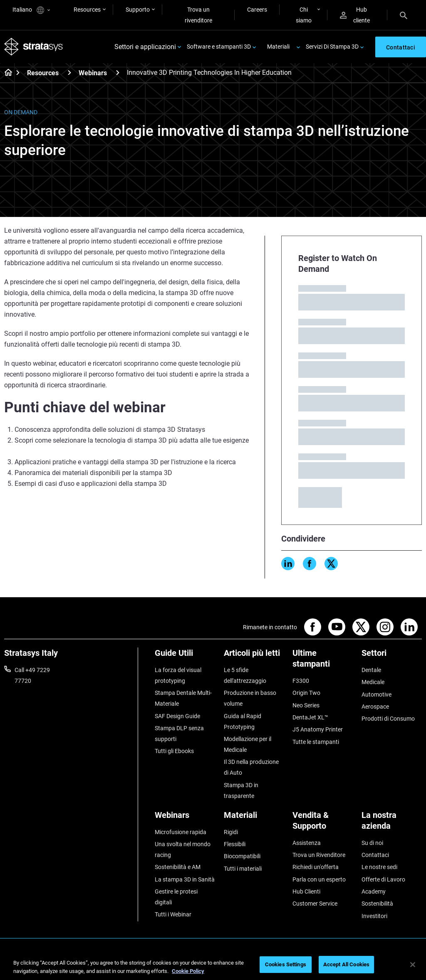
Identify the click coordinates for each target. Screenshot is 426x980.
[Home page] (6, 73)
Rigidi (231, 832)
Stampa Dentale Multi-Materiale (183, 698)
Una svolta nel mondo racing (183, 849)
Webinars (93, 73)
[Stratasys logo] (34, 47)
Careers (257, 10)
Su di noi (372, 843)
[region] (213, 965)
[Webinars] (118, 73)
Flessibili (235, 844)
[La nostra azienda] (392, 824)
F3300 (301, 681)
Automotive (376, 694)
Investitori (374, 916)
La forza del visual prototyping (178, 675)
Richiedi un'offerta (316, 867)
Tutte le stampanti (316, 742)
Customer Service (315, 904)
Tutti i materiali (243, 869)
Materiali (278, 47)
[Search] (404, 15)
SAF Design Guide (177, 716)
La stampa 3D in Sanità (185, 879)
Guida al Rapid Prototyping (243, 721)
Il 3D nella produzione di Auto (251, 767)
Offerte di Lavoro (383, 879)
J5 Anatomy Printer (318, 729)
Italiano (31, 10)
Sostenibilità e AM (178, 867)
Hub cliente (355, 15)
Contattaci (375, 855)
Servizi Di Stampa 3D (332, 47)
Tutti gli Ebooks (174, 751)
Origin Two (306, 693)
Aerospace (375, 707)
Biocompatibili (242, 856)
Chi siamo (304, 15)
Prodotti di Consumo (388, 719)
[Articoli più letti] (254, 656)
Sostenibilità (377, 904)
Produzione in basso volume (250, 698)
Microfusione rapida (181, 832)
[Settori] (392, 656)
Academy (374, 891)
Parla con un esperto (319, 879)
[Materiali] (254, 818)
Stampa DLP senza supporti (179, 734)
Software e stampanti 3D (219, 47)
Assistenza (307, 843)
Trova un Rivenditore (319, 855)
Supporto (138, 10)
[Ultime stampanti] (323, 661)
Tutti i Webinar (173, 914)
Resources (87, 10)
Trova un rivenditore (198, 15)
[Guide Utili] (185, 656)
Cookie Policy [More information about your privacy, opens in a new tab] (188, 971)
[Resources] (69, 73)
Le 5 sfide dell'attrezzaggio (245, 675)
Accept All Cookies (346, 964)
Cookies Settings (286, 964)
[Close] (413, 965)
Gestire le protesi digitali (176, 897)
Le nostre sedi (379, 867)
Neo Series (306, 705)
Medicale (373, 682)
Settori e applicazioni (145, 47)
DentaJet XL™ (310, 717)
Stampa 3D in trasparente (241, 790)
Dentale (371, 670)
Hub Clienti (306, 891)
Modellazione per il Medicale (248, 744)
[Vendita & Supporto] (323, 824)
